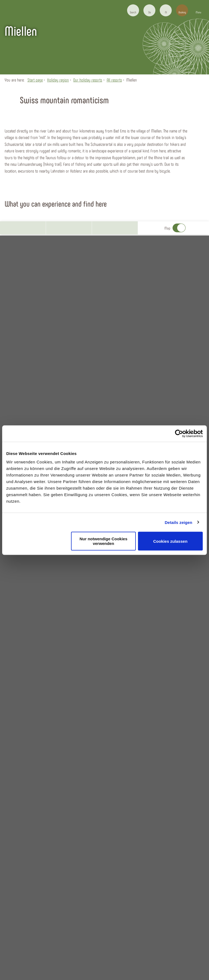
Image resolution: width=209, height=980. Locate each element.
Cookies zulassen (170, 541)
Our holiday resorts (88, 80)
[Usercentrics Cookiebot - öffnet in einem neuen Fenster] (179, 433)
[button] (149, 10)
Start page (35, 80)
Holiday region (58, 80)
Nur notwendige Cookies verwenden (103, 541)
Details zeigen (178, 522)
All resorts (114, 80)
